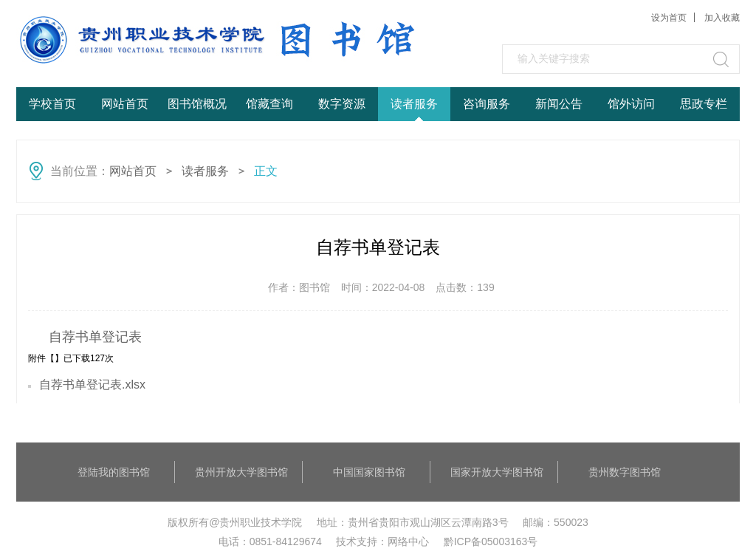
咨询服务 (487, 104)
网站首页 (125, 104)
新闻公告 (559, 104)
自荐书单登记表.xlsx (92, 385)
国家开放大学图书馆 (497, 472)
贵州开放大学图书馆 (241, 472)
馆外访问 (631, 104)
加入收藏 (722, 18)
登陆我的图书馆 (114, 472)
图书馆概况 (197, 104)
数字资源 (342, 104)
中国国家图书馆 (369, 472)
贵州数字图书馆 (625, 472)
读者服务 (414, 104)
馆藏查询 (269, 104)
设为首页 (669, 18)
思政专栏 (704, 104)
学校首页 (52, 104)
